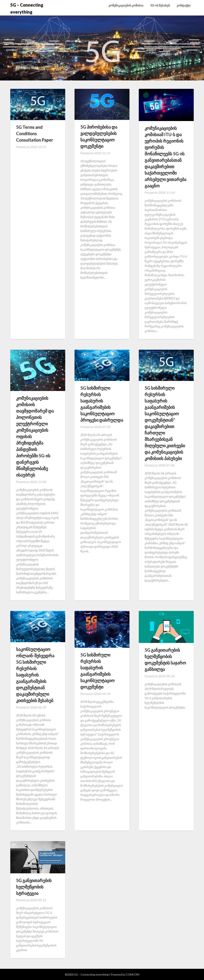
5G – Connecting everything (27, 8)
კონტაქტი (184, 5)
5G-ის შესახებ (160, 5)
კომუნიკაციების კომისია (126, 5)
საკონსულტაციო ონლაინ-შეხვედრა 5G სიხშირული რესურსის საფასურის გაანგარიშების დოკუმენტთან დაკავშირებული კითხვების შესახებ (35, 675)
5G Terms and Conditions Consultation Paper (35, 134)
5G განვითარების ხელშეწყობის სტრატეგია (34, 887)
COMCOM (133, 974)
